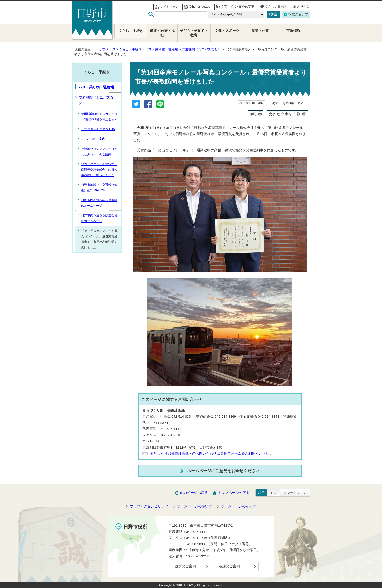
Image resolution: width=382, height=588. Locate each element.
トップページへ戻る (234, 493)
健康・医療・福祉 (162, 33)
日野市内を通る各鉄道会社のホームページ (99, 218)
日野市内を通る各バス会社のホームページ (99, 203)
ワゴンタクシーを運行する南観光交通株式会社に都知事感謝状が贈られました (99, 170)
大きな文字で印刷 (285, 114)
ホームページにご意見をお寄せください (223, 471)
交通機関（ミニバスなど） (201, 49)
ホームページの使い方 (195, 506)
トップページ (105, 49)
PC (274, 493)
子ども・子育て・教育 (194, 33)
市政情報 (293, 31)
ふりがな (303, 7)
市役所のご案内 (184, 566)
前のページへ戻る (194, 493)
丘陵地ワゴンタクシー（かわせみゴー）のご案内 (99, 152)
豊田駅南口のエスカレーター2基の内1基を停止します (99, 117)
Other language (200, 7)
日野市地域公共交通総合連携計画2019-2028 (99, 188)
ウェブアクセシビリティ (149, 506)
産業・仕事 (260, 31)
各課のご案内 (229, 566)
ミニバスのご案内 (93, 139)
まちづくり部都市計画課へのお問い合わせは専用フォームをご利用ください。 (211, 453)
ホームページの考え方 (239, 506)
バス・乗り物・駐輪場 (162, 49)
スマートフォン (295, 493)
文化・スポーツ (227, 31)
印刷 (253, 114)
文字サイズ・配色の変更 (238, 7)
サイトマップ (169, 7)
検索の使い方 (298, 14)
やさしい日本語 (276, 7)
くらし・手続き (130, 49)
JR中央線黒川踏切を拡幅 (98, 129)
